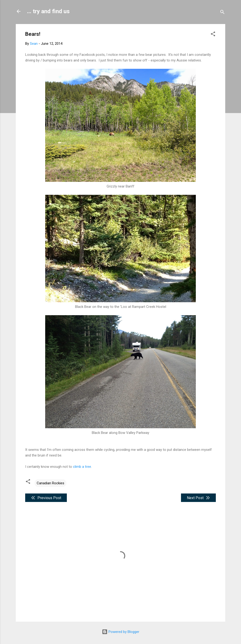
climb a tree (82, 467)
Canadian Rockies (50, 483)
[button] (213, 35)
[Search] (222, 13)
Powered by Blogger (121, 632)
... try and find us (48, 11)
